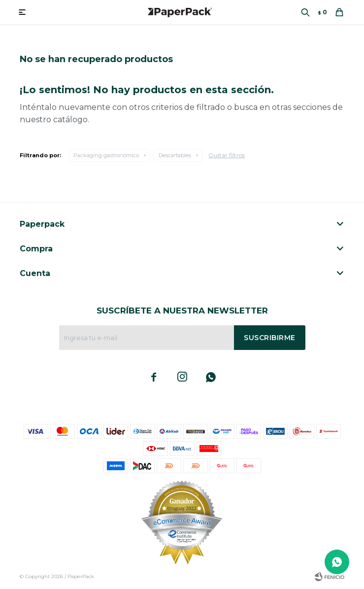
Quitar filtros (227, 155)
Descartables (175, 155)
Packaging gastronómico (106, 155)
